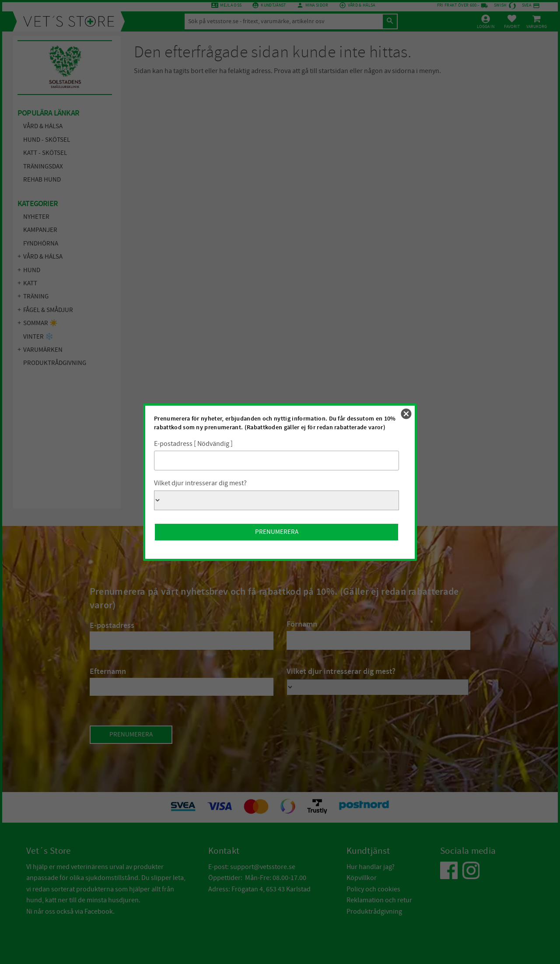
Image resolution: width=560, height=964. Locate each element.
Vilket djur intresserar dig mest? (200, 483)
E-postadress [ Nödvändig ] (193, 444)
